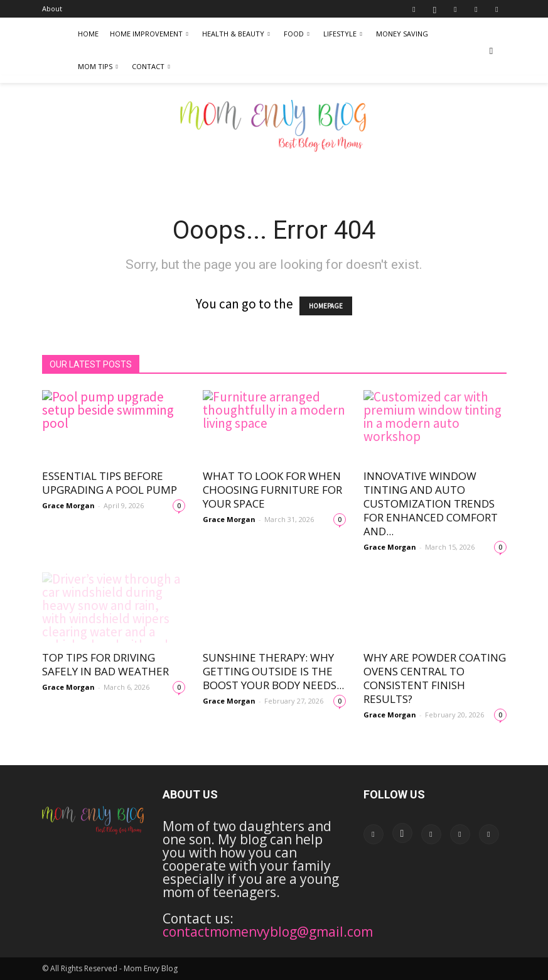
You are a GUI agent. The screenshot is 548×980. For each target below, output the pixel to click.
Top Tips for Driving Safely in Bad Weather (105, 664)
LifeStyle (343, 34)
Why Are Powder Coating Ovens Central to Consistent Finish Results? (435, 678)
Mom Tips (98, 66)
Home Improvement (149, 34)
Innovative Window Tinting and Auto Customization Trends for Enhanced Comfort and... (431, 504)
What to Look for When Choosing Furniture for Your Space (272, 490)
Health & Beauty (236, 34)
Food (297, 34)
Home (88, 34)
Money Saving (402, 34)
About (52, 8)
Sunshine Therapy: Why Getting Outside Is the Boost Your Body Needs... (273, 671)
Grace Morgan (68, 505)
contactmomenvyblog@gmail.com (268, 932)
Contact (151, 66)
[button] (492, 50)
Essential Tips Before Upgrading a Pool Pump (110, 483)
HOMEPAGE (326, 306)
